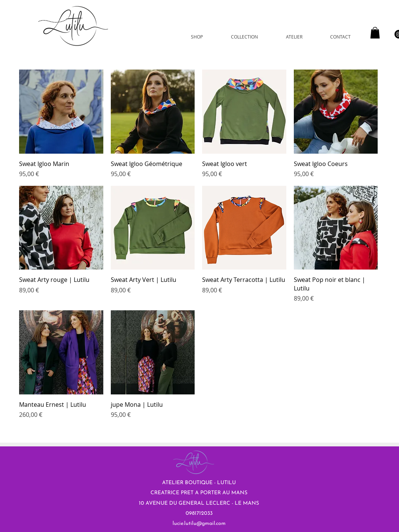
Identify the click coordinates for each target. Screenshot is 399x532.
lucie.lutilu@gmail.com (199, 524)
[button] (375, 33)
